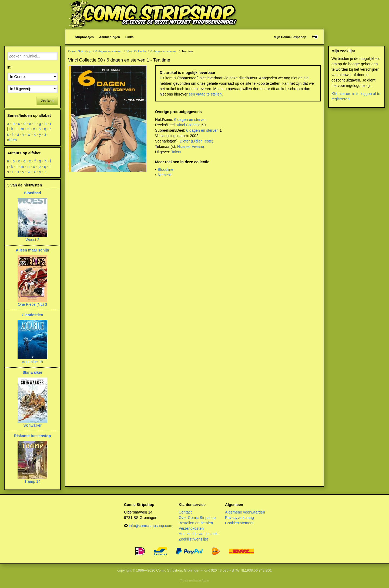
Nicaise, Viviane (191, 147)
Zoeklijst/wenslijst (193, 539)
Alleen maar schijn (32, 250)
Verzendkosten (191, 528)
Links (129, 37)
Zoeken (47, 101)
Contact (185, 512)
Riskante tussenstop (33, 436)
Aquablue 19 (33, 362)
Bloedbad (32, 193)
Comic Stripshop (80, 51)
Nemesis (165, 175)
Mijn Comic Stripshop (290, 37)
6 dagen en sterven (109, 51)
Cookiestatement (239, 523)
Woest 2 (32, 240)
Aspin (205, 580)
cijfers (12, 140)
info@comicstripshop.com (151, 526)
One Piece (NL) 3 (32, 304)
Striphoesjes (84, 37)
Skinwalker (32, 372)
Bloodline (166, 169)
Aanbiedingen (110, 37)
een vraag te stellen (205, 94)
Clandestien (32, 315)
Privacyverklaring (239, 518)
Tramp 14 (32, 481)
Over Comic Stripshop (197, 518)
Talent (176, 152)
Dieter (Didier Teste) (196, 141)
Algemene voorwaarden (245, 512)
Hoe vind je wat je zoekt (199, 534)
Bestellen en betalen (196, 523)
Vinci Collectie (136, 51)
